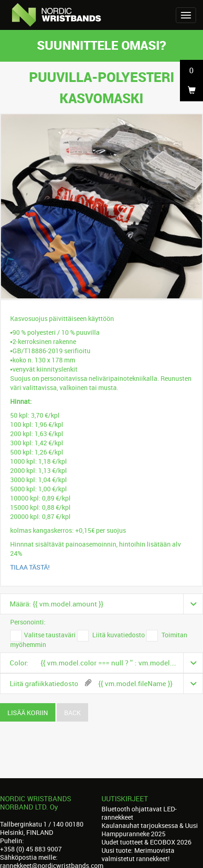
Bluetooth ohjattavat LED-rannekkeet (139, 813)
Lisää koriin (28, 713)
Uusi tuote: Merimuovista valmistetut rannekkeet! (138, 854)
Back (72, 713)
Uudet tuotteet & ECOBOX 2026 (146, 842)
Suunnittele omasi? (101, 45)
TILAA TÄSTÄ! (30, 567)
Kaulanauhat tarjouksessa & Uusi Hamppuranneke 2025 (150, 830)
